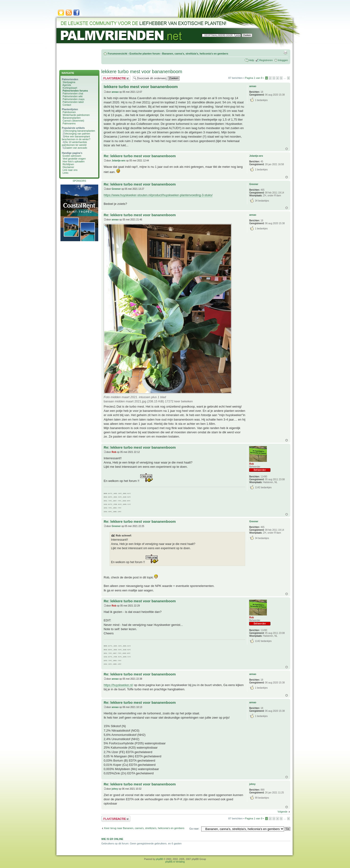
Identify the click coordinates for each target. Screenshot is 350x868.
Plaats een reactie (116, 78)
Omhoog (287, 149)
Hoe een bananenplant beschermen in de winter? (76, 138)
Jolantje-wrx (119, 161)
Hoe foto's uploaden (74, 161)
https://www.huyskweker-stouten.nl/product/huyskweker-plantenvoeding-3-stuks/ (158, 195)
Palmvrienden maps (74, 99)
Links (66, 173)
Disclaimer (68, 167)
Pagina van (254, 78)
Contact (67, 105)
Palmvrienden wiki (73, 96)
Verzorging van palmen (77, 134)
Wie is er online (112, 839)
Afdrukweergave (285, 53)
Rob (114, 452)
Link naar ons (70, 170)
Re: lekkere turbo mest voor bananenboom (140, 156)
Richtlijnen (68, 164)
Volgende (282, 812)
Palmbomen (69, 112)
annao (115, 92)
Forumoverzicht (117, 54)
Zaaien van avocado (76, 148)
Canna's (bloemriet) (73, 121)
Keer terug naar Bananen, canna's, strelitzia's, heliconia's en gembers (144, 828)
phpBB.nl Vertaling (175, 862)
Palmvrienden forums (75, 91)
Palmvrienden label (73, 102)
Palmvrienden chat (73, 93)
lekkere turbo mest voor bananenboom (142, 72)
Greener (116, 189)
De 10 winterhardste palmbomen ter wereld (74, 143)
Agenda (67, 85)
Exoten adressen (72, 156)
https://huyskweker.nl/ (118, 685)
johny (115, 789)
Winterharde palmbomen (76, 115)
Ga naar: (194, 829)
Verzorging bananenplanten (80, 131)
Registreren (266, 60)
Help (251, 60)
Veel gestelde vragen (74, 159)
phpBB (159, 859)
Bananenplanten (72, 118)
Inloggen (283, 60)
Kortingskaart (70, 88)
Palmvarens (69, 123)
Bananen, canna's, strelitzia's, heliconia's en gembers (195, 54)
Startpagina (69, 82)
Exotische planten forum (145, 54)
